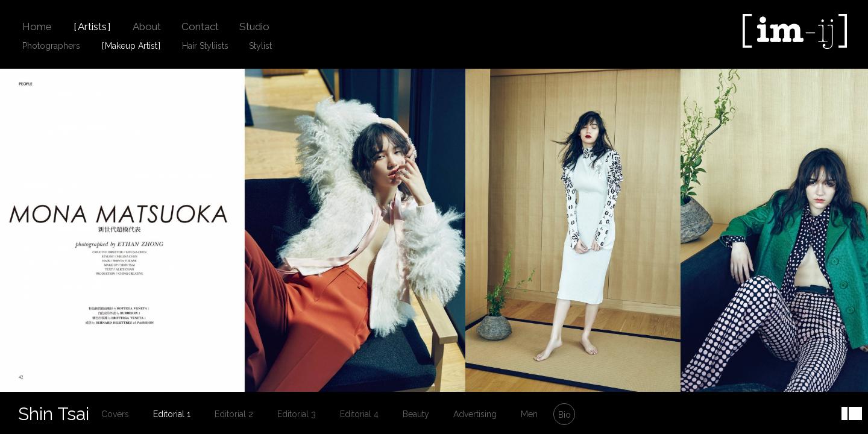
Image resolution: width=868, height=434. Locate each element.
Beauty (416, 414)
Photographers (51, 46)
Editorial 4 (359, 414)
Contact (200, 27)
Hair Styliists (205, 46)
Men (529, 414)
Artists (92, 27)
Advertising (475, 414)
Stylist (260, 46)
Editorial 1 (172, 414)
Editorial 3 (297, 414)
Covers (115, 414)
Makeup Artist (131, 46)
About (147, 27)
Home (37, 27)
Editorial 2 (234, 414)
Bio (565, 415)
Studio (254, 27)
